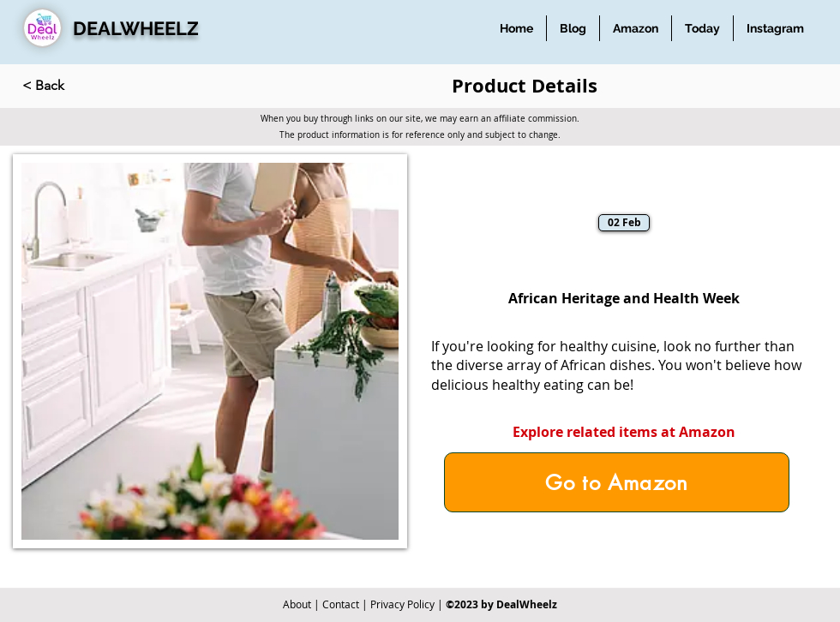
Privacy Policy (402, 604)
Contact (341, 604)
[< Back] (79, 86)
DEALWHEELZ (136, 28)
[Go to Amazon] (617, 482)
